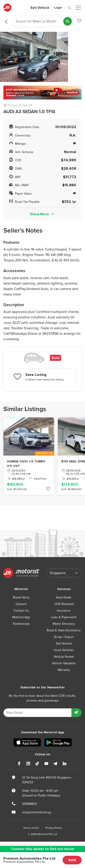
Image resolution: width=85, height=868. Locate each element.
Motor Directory (64, 624)
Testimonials (21, 624)
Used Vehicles (64, 650)
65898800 (30, 804)
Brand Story (21, 597)
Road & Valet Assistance (64, 630)
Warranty (64, 670)
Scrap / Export (64, 637)
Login (58, 8)
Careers (21, 604)
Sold (72, 860)
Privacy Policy (54, 828)
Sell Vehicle (40, 8)
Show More (42, 214)
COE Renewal (64, 604)
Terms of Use (31, 828)
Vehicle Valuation (64, 663)
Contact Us (21, 611)
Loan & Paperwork (64, 617)
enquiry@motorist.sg (36, 812)
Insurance (64, 611)
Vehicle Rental (64, 657)
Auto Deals (64, 597)
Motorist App (21, 617)
